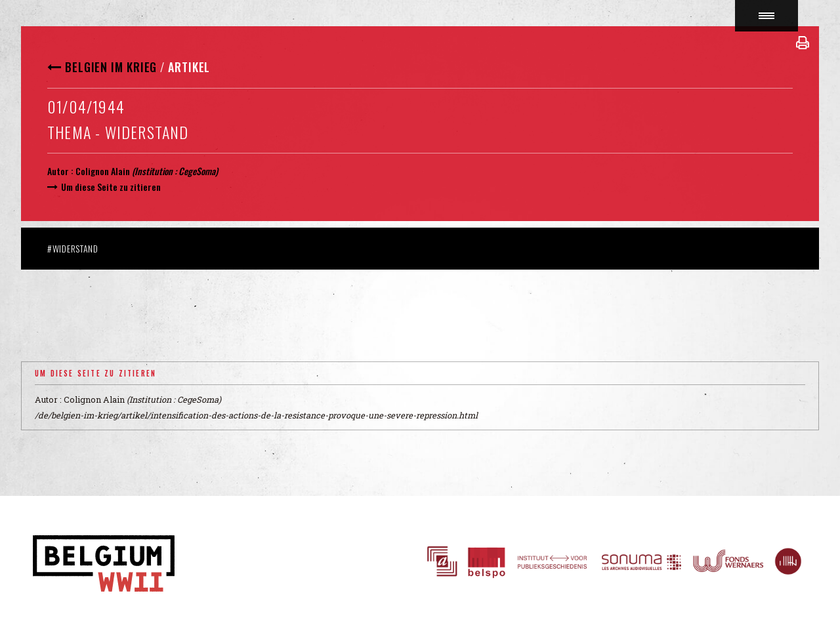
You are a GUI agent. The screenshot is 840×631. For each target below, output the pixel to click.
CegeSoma (197, 171)
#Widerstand (73, 248)
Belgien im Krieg (111, 67)
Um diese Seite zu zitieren (111, 187)
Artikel (189, 67)
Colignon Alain (103, 171)
